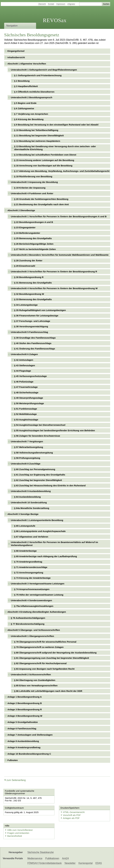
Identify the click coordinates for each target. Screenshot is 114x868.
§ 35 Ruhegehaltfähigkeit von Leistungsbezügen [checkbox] (40, 310)
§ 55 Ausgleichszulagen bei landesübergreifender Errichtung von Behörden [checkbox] (55, 430)
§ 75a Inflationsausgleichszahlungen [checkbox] (34, 606)
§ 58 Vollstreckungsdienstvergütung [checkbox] (34, 453)
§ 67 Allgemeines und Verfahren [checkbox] (31, 537)
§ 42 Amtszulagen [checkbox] (24, 360)
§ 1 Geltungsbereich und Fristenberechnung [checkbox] (38, 75)
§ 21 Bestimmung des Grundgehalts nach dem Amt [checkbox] (41, 204)
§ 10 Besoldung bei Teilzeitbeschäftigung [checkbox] (36, 130)
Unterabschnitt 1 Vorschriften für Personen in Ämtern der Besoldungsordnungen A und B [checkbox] (59, 216)
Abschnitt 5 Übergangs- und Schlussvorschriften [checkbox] (34, 630)
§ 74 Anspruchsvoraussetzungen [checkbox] (32, 589)
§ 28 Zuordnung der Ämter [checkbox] (28, 260)
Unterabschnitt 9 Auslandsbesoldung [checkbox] (31, 491)
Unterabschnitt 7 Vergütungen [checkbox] (27, 441)
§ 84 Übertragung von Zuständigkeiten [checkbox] (35, 680)
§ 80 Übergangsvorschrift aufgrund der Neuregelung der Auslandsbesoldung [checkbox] (55, 653)
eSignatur (71, 4)
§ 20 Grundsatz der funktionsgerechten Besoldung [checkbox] (41, 199)
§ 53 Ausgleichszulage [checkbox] (26, 420)
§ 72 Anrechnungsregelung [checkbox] (29, 573)
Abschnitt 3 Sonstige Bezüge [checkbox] (23, 514)
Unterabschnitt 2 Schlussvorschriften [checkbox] (31, 674)
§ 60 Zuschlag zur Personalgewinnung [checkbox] (35, 469)
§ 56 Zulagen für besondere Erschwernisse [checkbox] (37, 436)
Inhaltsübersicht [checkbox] (16, 57)
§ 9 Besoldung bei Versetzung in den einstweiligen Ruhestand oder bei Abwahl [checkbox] (56, 125)
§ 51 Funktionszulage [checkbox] (26, 409)
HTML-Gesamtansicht (73, 812)
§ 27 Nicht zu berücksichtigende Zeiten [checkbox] (35, 249)
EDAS (99, 863)
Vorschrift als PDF (71, 815)
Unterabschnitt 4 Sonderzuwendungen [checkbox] (31, 600)
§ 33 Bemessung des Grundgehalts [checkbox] (33, 299)
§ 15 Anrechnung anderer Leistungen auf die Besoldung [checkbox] (44, 160)
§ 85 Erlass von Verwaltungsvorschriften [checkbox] (36, 685)
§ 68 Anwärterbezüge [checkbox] (25, 551)
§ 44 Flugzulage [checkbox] (23, 371)
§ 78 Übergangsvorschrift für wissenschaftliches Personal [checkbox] (45, 642)
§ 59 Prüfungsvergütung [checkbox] (27, 458)
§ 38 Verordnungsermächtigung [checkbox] (31, 326)
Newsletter (70, 863)
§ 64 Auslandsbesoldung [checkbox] (27, 497)
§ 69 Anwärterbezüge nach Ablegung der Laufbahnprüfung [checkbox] (46, 556)
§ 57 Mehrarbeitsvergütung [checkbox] (29, 447)
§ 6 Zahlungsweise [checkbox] (24, 108)
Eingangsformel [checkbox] (16, 51)
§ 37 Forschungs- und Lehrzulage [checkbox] (32, 321)
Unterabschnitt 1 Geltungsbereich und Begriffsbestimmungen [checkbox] (44, 70)
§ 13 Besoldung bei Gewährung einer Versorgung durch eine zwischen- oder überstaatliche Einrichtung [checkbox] (55, 148)
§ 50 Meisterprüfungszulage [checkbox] (29, 403)
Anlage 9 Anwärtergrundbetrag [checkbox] (24, 747)
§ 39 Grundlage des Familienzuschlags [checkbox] (35, 338)
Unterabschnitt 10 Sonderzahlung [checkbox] (29, 502)
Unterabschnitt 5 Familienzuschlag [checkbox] (29, 332)
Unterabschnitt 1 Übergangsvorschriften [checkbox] (32, 636)
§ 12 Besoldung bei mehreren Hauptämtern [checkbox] (37, 141)
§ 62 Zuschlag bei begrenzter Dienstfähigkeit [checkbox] (38, 480)
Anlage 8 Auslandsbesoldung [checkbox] (23, 741)
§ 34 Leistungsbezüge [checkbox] (26, 305)
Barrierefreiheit (13, 836)
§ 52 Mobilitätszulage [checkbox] (26, 414)
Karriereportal (85, 863)
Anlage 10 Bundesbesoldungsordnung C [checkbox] (29, 754)
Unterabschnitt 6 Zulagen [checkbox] (24, 354)
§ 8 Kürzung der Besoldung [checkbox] (29, 119)
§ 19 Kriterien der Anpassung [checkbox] (30, 188)
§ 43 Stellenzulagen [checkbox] (25, 365)
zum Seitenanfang (15, 780)
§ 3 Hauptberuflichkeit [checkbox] (26, 86)
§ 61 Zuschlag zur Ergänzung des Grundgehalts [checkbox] (40, 475)
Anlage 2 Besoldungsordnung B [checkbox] (25, 703)
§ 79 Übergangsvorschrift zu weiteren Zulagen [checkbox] (39, 647)
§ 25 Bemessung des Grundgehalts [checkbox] (33, 238)
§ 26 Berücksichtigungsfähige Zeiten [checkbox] (34, 244)
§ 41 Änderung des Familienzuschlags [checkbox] (35, 349)
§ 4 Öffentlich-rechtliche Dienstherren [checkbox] (34, 92)
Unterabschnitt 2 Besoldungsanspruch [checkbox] (32, 97)
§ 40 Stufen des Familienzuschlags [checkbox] (33, 343)
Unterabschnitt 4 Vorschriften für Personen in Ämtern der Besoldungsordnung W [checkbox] (54, 288)
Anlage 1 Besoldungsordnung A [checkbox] (25, 697)
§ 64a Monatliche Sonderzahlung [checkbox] (32, 508)
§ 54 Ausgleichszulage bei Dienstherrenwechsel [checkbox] (40, 425)
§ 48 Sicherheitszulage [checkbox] (26, 392)
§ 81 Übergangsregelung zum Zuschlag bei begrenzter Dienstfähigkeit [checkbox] (52, 658)
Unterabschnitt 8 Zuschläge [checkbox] (26, 464)
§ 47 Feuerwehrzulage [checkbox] (26, 387)
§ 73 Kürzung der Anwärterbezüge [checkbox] (32, 578)
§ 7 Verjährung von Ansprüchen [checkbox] (31, 114)
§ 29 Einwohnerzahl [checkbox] (25, 266)
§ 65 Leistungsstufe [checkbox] (25, 526)
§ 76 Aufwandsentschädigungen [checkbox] (28, 618)
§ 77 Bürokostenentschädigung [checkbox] (28, 624)
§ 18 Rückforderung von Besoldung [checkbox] (33, 176)
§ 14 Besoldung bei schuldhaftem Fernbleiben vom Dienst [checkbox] (45, 155)
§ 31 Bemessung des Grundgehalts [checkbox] (33, 283)
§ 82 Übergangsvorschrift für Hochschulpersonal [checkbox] (40, 663)
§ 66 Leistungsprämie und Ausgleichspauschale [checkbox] (40, 531)
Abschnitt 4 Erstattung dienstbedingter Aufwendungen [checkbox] (37, 612)
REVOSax (55, 20)
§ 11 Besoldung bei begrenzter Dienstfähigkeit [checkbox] (39, 135)
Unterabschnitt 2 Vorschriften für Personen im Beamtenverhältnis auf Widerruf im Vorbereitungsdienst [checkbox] (54, 544)
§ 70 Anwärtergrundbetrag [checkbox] (28, 562)
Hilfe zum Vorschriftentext (19, 830)
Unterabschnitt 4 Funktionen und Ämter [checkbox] (32, 193)
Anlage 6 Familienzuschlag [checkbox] (22, 728)
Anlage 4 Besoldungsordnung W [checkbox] (25, 716)
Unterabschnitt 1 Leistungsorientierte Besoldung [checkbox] (37, 520)
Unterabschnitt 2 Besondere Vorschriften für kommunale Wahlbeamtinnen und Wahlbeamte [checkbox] (60, 255)
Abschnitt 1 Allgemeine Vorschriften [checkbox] (27, 64)
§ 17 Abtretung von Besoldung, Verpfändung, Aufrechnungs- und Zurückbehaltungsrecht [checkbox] (62, 171)
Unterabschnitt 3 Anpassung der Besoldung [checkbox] (34, 182)
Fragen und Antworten (17, 833)
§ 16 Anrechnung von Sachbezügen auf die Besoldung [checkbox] (43, 166)
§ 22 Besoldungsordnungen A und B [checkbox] (34, 222)
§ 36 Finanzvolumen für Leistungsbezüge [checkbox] (36, 316)
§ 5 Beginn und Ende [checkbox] (25, 103)
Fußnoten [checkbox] (13, 760)
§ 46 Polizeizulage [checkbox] (24, 382)
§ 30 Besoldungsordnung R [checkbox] (29, 277)
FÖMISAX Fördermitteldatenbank (45, 863)
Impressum (61, 4)
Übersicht (42, 4)
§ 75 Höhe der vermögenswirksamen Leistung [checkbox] (39, 595)
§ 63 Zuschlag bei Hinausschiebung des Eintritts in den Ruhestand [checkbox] (50, 485)
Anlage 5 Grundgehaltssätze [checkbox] (23, 722)
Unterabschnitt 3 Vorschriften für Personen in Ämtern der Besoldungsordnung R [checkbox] (54, 272)
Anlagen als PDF (70, 818)
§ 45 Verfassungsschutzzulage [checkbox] (31, 376)
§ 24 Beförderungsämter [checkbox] (27, 233)
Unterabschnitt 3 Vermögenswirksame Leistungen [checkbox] (38, 584)
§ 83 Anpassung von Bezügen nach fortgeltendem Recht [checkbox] (44, 669)
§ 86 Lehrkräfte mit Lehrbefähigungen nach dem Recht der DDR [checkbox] (48, 691)
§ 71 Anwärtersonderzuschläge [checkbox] (31, 567)
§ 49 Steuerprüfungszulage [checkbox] (29, 398)
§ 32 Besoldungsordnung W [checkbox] (29, 294)
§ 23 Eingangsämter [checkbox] (25, 227)
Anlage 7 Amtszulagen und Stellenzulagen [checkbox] (30, 735)
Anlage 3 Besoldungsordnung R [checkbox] (25, 709)
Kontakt (51, 4)
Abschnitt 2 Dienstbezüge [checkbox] (21, 210)
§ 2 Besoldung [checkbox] (22, 81)
